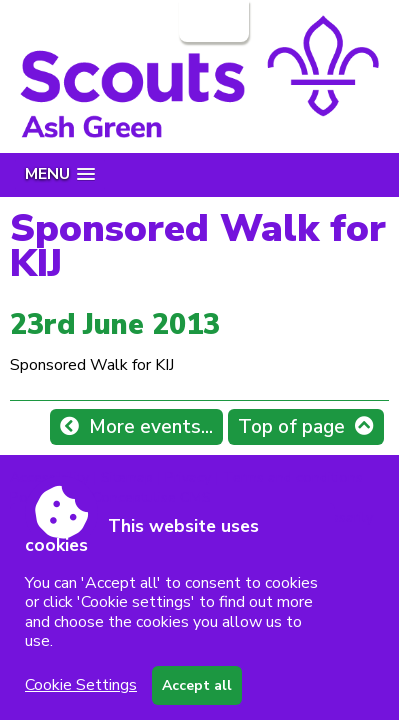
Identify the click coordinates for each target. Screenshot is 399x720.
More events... (151, 427)
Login (212, 21)
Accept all (197, 685)
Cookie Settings (81, 685)
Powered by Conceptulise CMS (110, 497)
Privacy (188, 477)
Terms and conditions (293, 477)
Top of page (291, 427)
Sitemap (127, 477)
